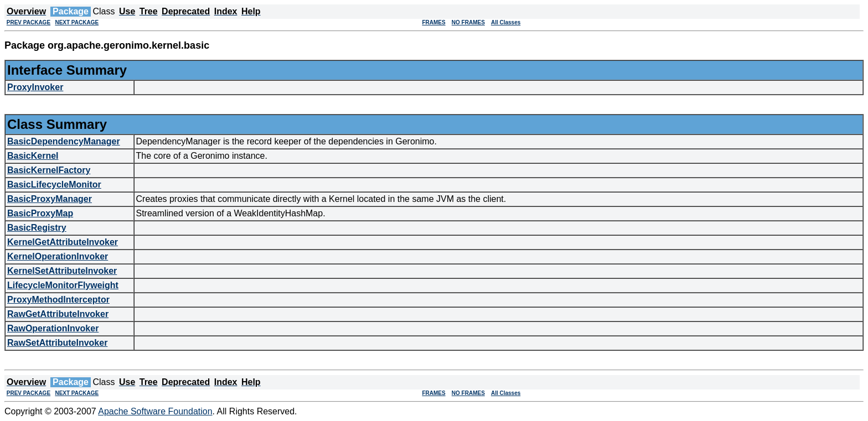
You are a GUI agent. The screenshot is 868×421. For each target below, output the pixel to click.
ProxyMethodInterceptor (58, 300)
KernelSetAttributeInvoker (62, 271)
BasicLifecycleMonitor (54, 184)
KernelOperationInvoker (58, 256)
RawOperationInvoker (53, 328)
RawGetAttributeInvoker (58, 314)
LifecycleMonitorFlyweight (63, 285)
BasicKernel (33, 156)
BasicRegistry (37, 228)
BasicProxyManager (50, 199)
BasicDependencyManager (64, 141)
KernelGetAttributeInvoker (63, 242)
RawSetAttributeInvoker (57, 343)
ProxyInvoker (35, 87)
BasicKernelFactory (49, 170)
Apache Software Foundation (155, 411)
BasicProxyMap (40, 213)
